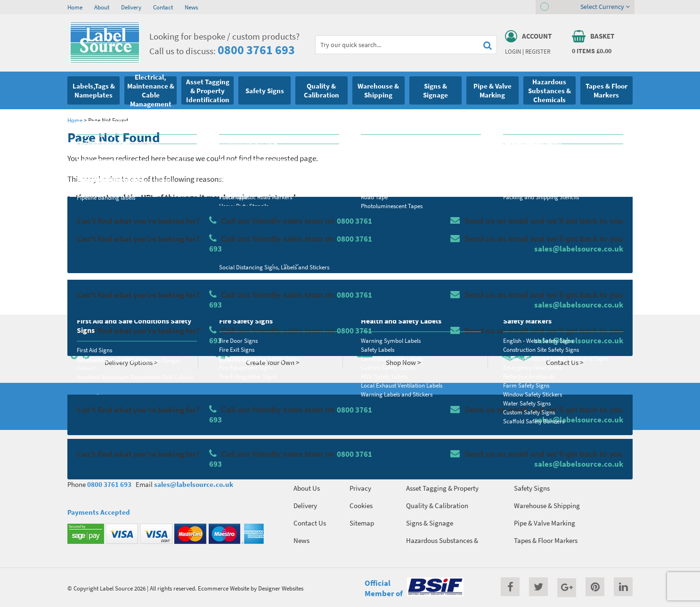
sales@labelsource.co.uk (194, 484)
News (191, 7)
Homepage (131, 286)
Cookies (361, 506)
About (102, 7)
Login (513, 51)
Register (538, 51)
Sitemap (362, 523)
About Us (307, 488)
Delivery (131, 7)
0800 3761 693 (256, 50)
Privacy (360, 488)
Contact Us (310, 523)
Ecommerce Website (224, 588)
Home (75, 7)
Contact (163, 7)
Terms (358, 471)
